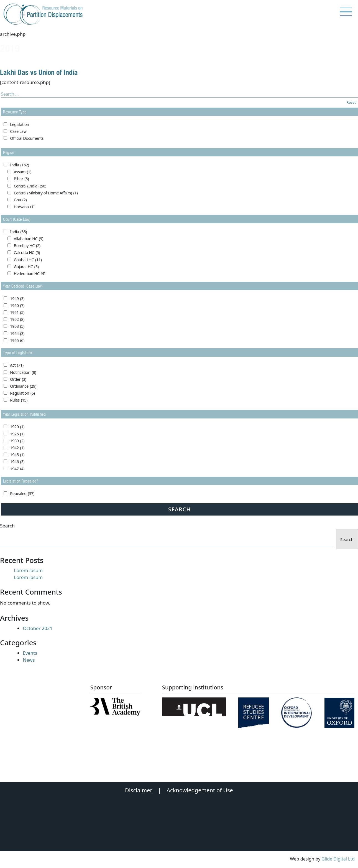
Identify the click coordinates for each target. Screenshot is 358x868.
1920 (17, 427)
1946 (17, 462)
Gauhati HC (28, 260)
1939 (17, 441)
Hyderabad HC (30, 274)
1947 (17, 469)
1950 (17, 306)
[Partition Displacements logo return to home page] (44, 14)
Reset (351, 102)
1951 (17, 313)
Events (30, 653)
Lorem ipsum (28, 570)
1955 (17, 341)
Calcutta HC (27, 253)
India (19, 165)
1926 (17, 434)
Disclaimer (139, 790)
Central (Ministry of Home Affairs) (46, 193)
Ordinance (23, 386)
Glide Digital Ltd (338, 859)
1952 (17, 319)
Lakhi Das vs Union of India (39, 72)
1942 (17, 448)
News (29, 660)
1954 (17, 334)
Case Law (18, 131)
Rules (19, 400)
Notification (23, 372)
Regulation (22, 393)
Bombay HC (27, 246)
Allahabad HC (29, 239)
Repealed (22, 494)
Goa (20, 200)
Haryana (24, 207)
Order (18, 379)
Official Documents (27, 138)
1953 (17, 326)
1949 (17, 299)
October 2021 (38, 628)
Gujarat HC (26, 267)
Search (7, 526)
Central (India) (30, 186)
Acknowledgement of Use (200, 790)
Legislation (19, 124)
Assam (23, 172)
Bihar (21, 179)
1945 (17, 455)
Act (17, 365)
